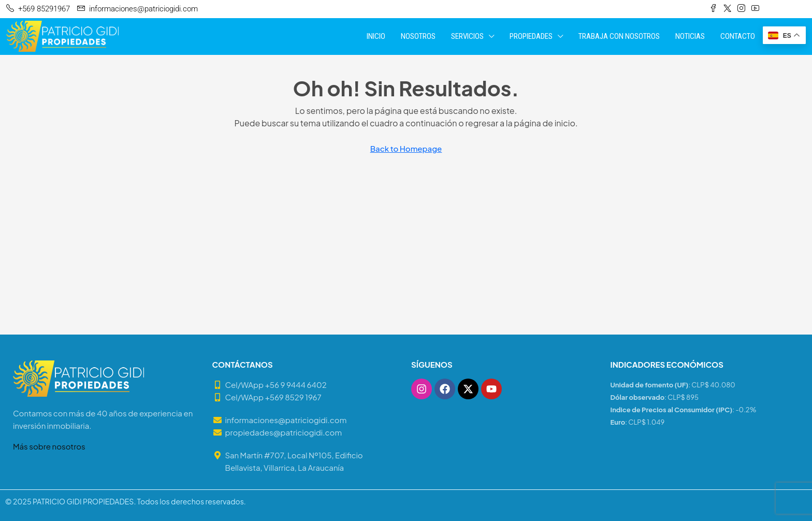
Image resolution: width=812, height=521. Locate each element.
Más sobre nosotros (49, 446)
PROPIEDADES (531, 36)
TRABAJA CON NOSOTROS (619, 36)
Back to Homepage (406, 148)
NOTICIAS (690, 36)
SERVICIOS (467, 36)
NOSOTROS (418, 36)
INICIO (376, 36)
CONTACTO (738, 36)
